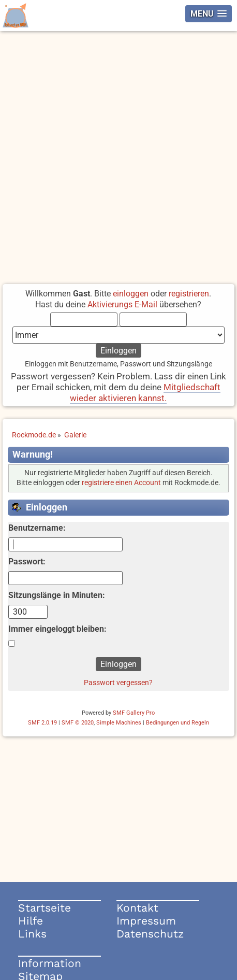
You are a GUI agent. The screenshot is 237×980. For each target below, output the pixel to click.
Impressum (146, 921)
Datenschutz (150, 934)
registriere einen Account (121, 483)
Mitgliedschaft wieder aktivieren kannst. (145, 393)
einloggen (131, 294)
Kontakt (137, 908)
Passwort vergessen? (118, 683)
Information (50, 963)
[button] (209, 14)
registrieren (189, 294)
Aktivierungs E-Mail (122, 304)
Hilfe (31, 921)
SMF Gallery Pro (134, 713)
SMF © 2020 (78, 723)
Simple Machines (119, 723)
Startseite (45, 908)
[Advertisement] (119, 155)
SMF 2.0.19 (42, 723)
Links (32, 934)
